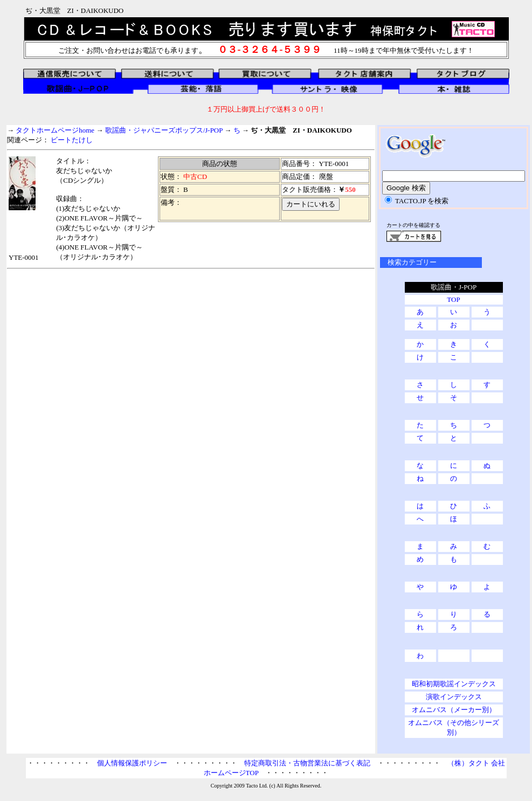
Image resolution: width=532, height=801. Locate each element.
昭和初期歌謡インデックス (454, 684)
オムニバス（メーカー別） (454, 710)
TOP (453, 299)
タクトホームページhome (55, 130)
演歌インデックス (454, 697)
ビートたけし (72, 140)
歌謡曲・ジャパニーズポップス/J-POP (164, 130)
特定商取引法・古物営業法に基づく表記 (307, 763)
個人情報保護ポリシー (132, 763)
